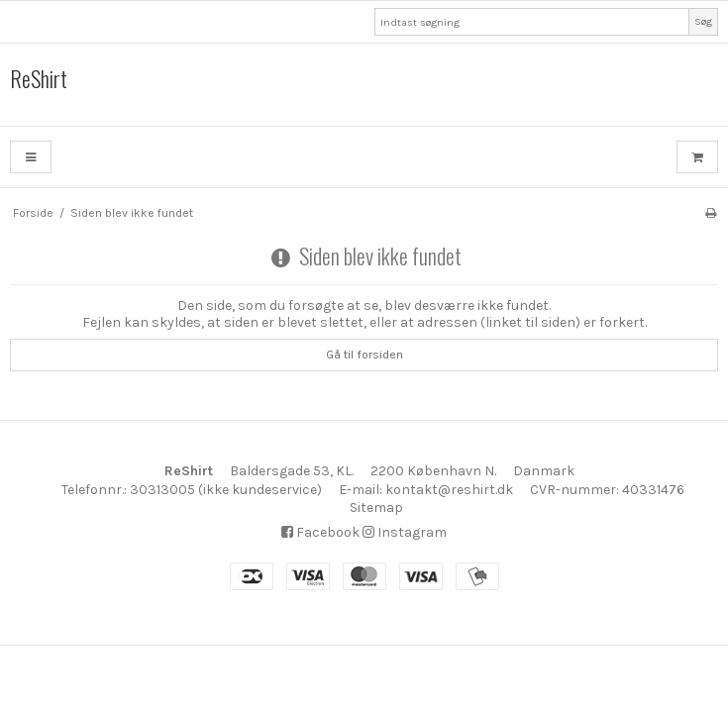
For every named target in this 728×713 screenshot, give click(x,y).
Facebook (320, 532)
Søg (703, 21)
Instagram (405, 532)
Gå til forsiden (364, 355)
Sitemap (376, 508)
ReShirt (39, 79)
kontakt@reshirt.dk (449, 490)
